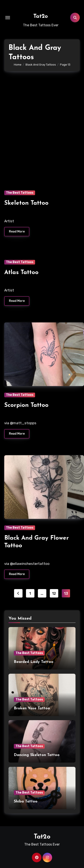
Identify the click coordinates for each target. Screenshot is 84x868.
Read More (17, 232)
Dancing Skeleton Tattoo (37, 755)
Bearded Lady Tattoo (34, 662)
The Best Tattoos (20, 193)
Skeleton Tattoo (26, 203)
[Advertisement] (42, 125)
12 (54, 594)
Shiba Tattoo (26, 801)
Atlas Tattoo (21, 273)
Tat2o (41, 16)
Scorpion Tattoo (26, 405)
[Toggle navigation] (8, 18)
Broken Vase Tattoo (32, 708)
